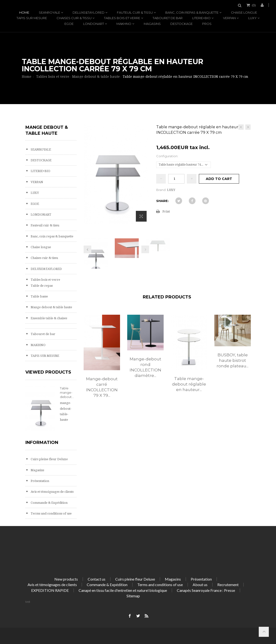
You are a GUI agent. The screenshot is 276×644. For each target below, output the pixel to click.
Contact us (97, 579)
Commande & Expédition (49, 503)
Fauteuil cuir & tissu (135, 12)
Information (42, 442)
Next (145, 249)
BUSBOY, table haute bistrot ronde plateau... (233, 360)
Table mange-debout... (67, 392)
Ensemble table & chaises (49, 318)
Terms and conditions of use (51, 513)
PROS (207, 24)
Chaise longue (244, 12)
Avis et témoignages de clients (52, 492)
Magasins (152, 24)
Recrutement (228, 585)
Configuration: (168, 156)
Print (166, 211)
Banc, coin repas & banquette (192, 12)
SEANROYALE (49, 12)
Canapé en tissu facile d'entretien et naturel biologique (123, 590)
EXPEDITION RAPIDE (50, 590)
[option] (102, 361)
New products (66, 579)
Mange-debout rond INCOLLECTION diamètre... (145, 367)
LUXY (252, 18)
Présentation (40, 481)
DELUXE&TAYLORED (89, 12)
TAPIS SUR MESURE (32, 18)
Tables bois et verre (122, 18)
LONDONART (94, 24)
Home (24, 12)
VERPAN (229, 18)
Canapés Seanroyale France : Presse (206, 590)
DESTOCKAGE (181, 24)
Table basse (39, 296)
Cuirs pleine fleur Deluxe (49, 459)
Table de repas (41, 286)
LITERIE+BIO (201, 18)
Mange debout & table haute (51, 307)
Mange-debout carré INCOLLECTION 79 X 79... (102, 387)
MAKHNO (124, 24)
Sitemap (133, 596)
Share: (162, 201)
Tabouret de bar (168, 18)
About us (200, 585)
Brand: (161, 190)
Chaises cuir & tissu (74, 18)
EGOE (69, 24)
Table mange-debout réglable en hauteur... (189, 384)
